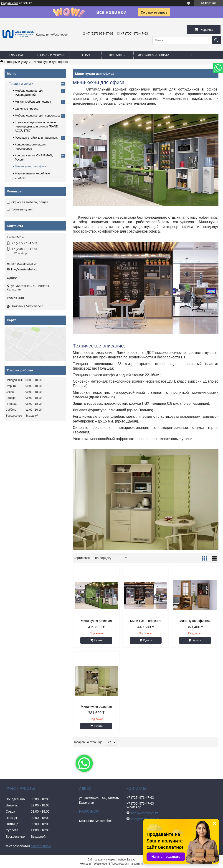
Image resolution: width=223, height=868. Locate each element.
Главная (16, 55)
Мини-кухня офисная (96, 621)
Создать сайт (10, 3)
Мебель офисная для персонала (37, 115)
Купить (98, 640)
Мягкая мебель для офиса (33, 102)
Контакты (117, 55)
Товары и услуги (51, 55)
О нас (85, 55)
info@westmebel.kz (24, 269)
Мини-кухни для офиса (31, 166)
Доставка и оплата (154, 55)
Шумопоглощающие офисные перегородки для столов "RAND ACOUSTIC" (37, 126)
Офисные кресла (27, 109)
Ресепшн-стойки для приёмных (36, 138)
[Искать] (216, 40)
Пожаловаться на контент (127, 864)
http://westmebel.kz (24, 264)
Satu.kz (131, 860)
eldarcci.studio (41, 846)
